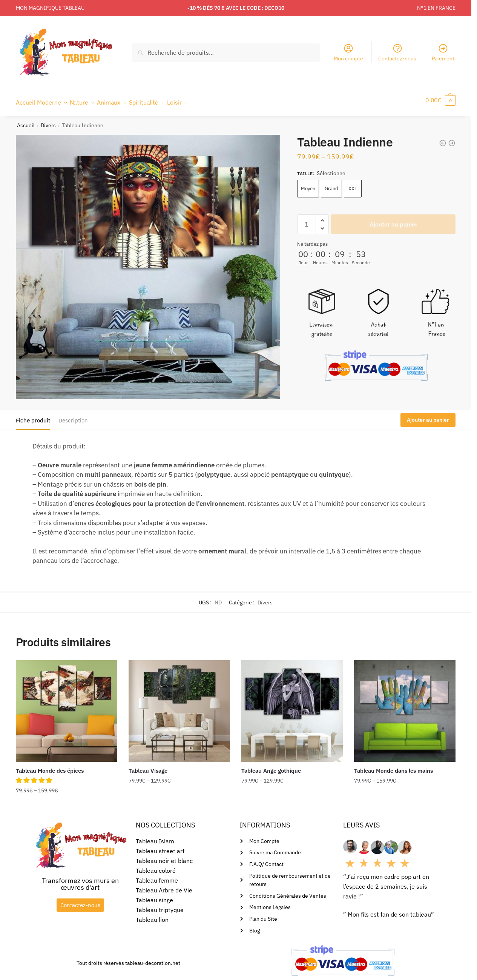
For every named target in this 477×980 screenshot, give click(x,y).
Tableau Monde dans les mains (393, 766)
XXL (353, 184)
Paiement (443, 52)
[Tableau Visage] (179, 706)
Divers (48, 121)
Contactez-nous (397, 52)
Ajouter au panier (393, 220)
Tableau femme (157, 876)
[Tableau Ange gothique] (292, 706)
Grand (331, 184)
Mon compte (348, 52)
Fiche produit (33, 416)
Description (73, 416)
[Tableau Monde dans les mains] (405, 706)
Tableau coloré (156, 866)
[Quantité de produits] (307, 220)
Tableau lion (152, 915)
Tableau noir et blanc (164, 856)
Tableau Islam (155, 837)
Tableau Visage (148, 766)
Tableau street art (160, 846)
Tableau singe (154, 895)
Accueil (26, 121)
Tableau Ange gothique (271, 766)
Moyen (308, 184)
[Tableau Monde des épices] (67, 706)
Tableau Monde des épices (50, 766)
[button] (35, 776)
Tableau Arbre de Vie (164, 886)
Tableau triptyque (160, 905)
